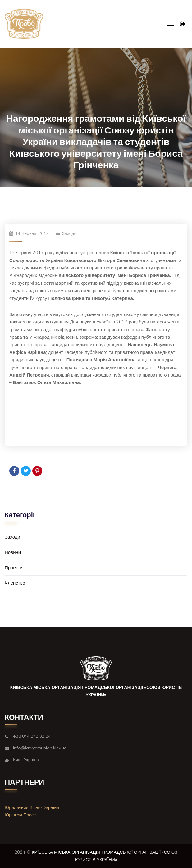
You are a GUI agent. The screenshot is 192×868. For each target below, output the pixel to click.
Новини (13, 552)
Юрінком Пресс (20, 815)
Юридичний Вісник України (32, 807)
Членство (15, 583)
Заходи (69, 233)
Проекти (14, 568)
